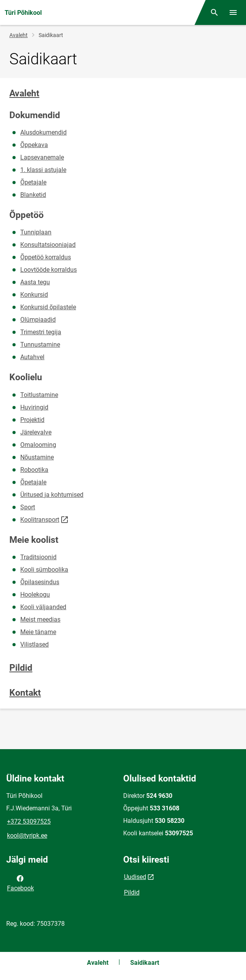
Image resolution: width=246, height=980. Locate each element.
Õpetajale (33, 182)
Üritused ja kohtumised (52, 495)
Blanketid (33, 195)
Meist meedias (40, 619)
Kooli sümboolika (44, 570)
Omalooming (38, 445)
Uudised (135, 877)
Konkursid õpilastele (48, 307)
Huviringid (34, 407)
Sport (28, 507)
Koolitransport (40, 520)
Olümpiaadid (38, 320)
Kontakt (25, 693)
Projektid (32, 420)
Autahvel (32, 357)
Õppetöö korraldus (46, 257)
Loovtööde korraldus (49, 270)
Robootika (34, 470)
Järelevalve (36, 432)
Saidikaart (145, 963)
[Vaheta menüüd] (233, 12)
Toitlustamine (39, 395)
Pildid (21, 668)
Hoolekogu (35, 595)
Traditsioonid (38, 557)
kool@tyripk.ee (27, 836)
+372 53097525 (29, 821)
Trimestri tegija (41, 332)
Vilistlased (35, 644)
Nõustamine (37, 457)
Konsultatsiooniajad (48, 245)
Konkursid (34, 295)
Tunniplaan (36, 232)
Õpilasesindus (40, 582)
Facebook (20, 883)
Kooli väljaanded (43, 607)
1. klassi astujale (43, 170)
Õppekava (34, 145)
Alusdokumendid (43, 132)
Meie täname (38, 632)
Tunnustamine (40, 345)
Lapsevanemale (42, 157)
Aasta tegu (35, 282)
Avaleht (19, 35)
